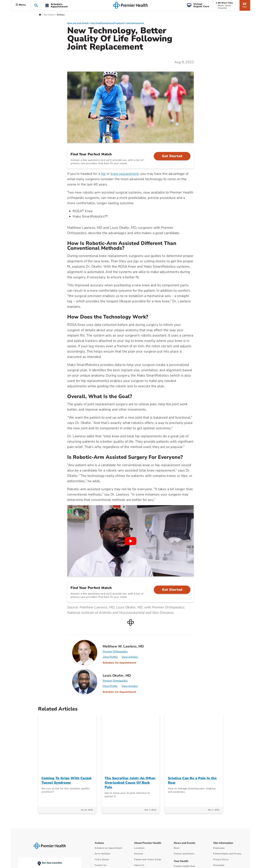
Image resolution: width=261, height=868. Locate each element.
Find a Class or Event (106, 818)
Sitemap (217, 818)
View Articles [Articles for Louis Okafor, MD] (130, 686)
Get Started (172, 156)
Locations (139, 790)
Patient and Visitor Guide (148, 801)
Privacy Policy (221, 801)
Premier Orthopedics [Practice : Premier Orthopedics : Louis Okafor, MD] (115, 681)
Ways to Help (141, 818)
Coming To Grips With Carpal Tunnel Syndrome (66, 722)
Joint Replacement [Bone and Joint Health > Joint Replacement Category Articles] (135, 23)
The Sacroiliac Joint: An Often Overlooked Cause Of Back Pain (130, 724)
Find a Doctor (102, 801)
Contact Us (101, 807)
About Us (139, 807)
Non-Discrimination (224, 812)
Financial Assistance (185, 831)
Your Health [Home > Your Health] (49, 15)
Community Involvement (147, 812)
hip (103, 174)
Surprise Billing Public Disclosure (192, 837)
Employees (219, 790)
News (177, 790)
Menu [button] (21, 5)
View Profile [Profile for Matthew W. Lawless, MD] (110, 657)
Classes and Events (184, 795)
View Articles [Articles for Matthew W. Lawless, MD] (130, 657)
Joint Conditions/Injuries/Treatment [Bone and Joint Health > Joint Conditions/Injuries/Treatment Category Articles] (107, 23)
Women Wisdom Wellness (188, 813)
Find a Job (100, 824)
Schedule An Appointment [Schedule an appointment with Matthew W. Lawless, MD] (120, 663)
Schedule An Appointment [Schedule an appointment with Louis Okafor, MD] (120, 692)
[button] (36, 5)
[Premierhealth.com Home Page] (40, 15)
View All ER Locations (34, 832)
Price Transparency (184, 826)
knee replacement (125, 174)
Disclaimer (219, 807)
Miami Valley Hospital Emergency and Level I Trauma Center (35, 815)
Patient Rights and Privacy (227, 795)
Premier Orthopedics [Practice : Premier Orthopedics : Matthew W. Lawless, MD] (115, 652)
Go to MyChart (102, 795)
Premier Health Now (185, 808)
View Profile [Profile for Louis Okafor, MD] (110, 686)
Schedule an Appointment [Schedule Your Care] (108, 790)
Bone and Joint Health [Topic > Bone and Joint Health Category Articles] (78, 23)
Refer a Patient (103, 829)
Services (139, 795)
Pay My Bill (101, 812)
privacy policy (240, 852)
